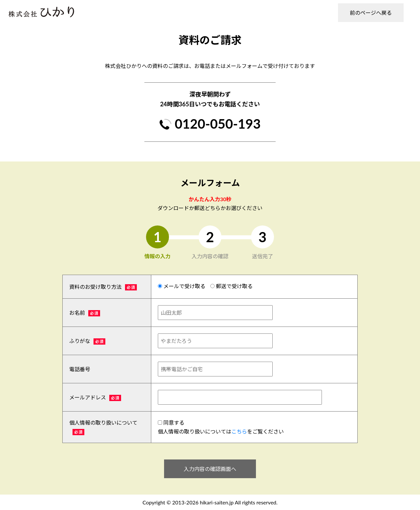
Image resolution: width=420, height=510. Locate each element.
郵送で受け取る (231, 286)
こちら (239, 431)
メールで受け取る (182, 286)
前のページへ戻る (371, 13)
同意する (171, 423)
